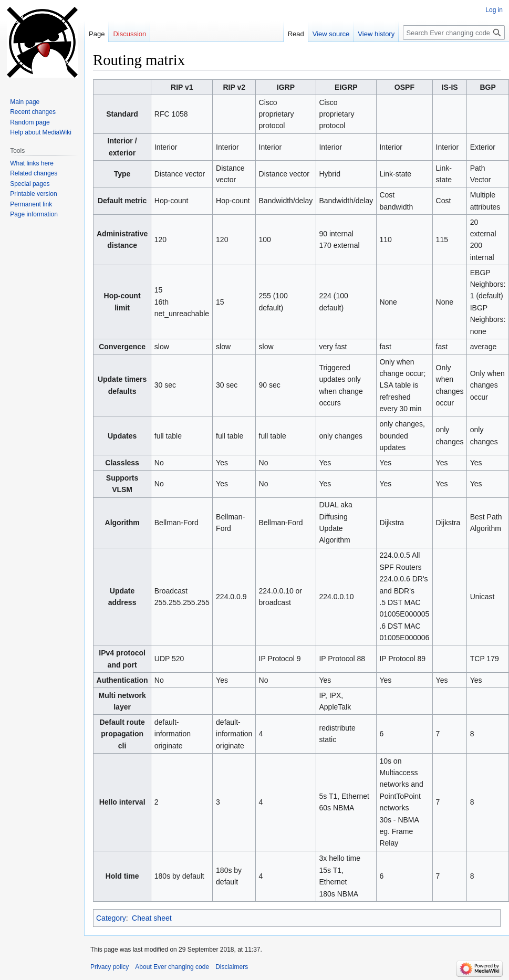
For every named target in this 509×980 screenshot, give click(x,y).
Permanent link (31, 204)
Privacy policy (110, 967)
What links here (32, 163)
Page (97, 34)
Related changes (34, 173)
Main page (25, 102)
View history (376, 34)
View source (331, 34)
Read (296, 34)
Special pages (30, 184)
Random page (30, 122)
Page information (34, 214)
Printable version (33, 194)
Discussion (129, 34)
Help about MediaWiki (41, 132)
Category (111, 918)
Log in (494, 10)
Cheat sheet (152, 918)
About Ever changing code (172, 967)
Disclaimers (232, 967)
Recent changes (33, 112)
